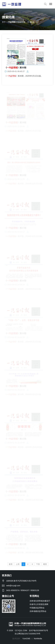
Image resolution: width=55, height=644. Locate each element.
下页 (38, 564)
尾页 (45, 564)
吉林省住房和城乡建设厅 (40, 601)
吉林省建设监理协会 (38, 611)
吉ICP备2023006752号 (38, 630)
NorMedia (38, 639)
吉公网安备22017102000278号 (27, 634)
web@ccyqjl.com (13, 586)
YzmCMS (26, 639)
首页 (11, 564)
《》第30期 (15, 68)
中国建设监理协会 (37, 608)
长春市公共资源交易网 (39, 604)
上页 (18, 564)
